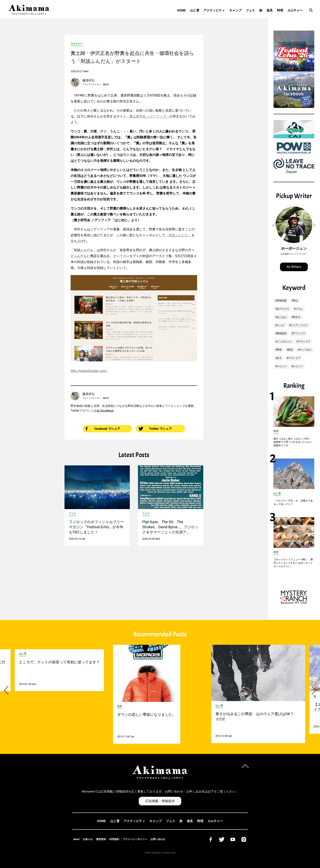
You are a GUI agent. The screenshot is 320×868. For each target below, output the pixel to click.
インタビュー (284, 342)
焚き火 (297, 317)
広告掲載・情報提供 (160, 801)
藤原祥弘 (89, 80)
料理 (280, 10)
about (76, 839)
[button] (274, 225)
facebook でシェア (103, 429)
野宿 (279, 350)
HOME (181, 10)
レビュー (282, 366)
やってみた (306, 350)
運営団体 (101, 839)
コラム (299, 309)
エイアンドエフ (299, 325)
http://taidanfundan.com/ (89, 371)
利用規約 (114, 839)
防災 (291, 350)
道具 (270, 10)
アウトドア (299, 333)
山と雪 (195, 10)
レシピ (281, 325)
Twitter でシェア (155, 429)
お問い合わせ (158, 839)
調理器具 (282, 333)
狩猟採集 (282, 301)
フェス (250, 10)
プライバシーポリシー (135, 839)
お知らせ (88, 839)
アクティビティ (214, 10)
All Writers (294, 267)
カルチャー (295, 10)
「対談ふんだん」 (178, 235)
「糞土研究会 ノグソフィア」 (148, 116)
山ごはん (282, 317)
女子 (279, 358)
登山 (296, 301)
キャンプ (235, 10)
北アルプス (283, 309)
